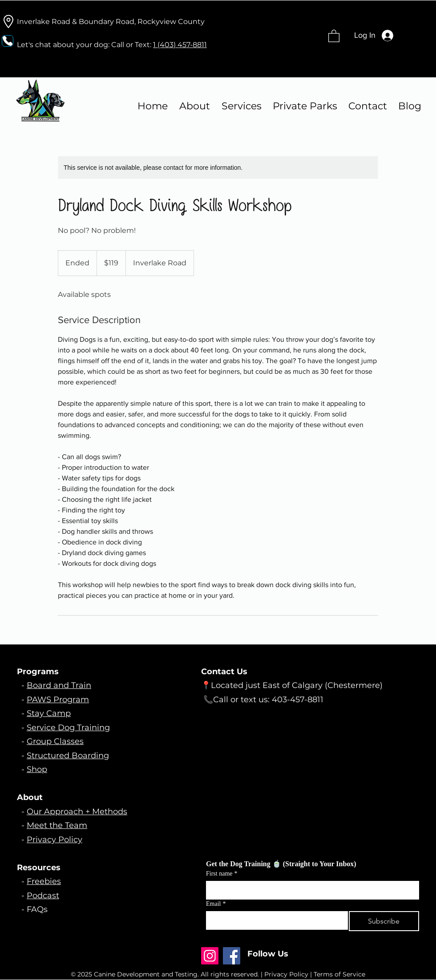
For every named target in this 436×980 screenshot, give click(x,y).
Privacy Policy (54, 840)
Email (216, 904)
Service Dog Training (68, 728)
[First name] (310, 890)
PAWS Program (58, 700)
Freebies (44, 881)
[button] (334, 36)
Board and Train (59, 685)
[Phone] (8, 41)
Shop (37, 769)
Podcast (43, 896)
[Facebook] (232, 956)
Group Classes (55, 741)
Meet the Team (57, 825)
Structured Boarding (68, 756)
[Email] (274, 920)
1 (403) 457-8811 (180, 45)
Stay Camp (49, 713)
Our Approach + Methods (77, 812)
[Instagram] (210, 956)
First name (222, 874)
